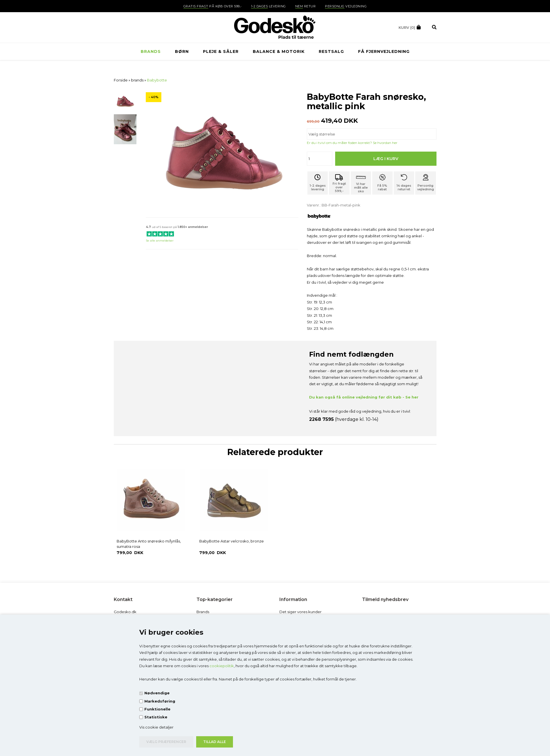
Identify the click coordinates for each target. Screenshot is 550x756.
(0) (407, 27)
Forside (121, 80)
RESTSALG (331, 51)
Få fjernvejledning (384, 51)
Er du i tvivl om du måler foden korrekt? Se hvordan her (352, 143)
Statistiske (156, 717)
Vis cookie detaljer (156, 727)
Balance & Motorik (279, 51)
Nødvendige (157, 693)
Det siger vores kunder (300, 612)
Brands (203, 612)
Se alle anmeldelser (160, 241)
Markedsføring (160, 701)
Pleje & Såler (221, 51)
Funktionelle (157, 709)
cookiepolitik (222, 666)
